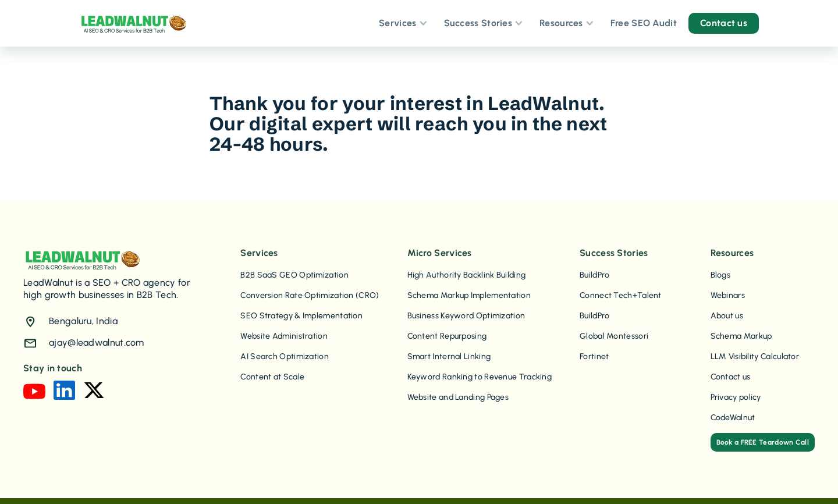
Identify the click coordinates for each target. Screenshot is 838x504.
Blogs (721, 275)
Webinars (728, 295)
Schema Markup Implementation (469, 295)
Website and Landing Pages (458, 397)
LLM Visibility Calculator (755, 356)
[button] (402, 23)
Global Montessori (614, 336)
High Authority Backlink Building (467, 275)
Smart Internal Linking (449, 356)
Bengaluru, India (83, 321)
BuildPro (594, 275)
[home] (133, 23)
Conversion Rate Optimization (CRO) (310, 295)
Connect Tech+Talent (621, 295)
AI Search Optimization (285, 356)
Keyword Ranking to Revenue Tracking (480, 377)
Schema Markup (741, 336)
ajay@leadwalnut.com (97, 342)
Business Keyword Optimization (466, 316)
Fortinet (594, 356)
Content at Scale (272, 377)
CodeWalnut (733, 418)
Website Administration (284, 336)
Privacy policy (736, 397)
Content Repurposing (447, 336)
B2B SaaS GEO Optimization (294, 275)
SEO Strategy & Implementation (301, 316)
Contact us (731, 377)
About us (727, 316)
